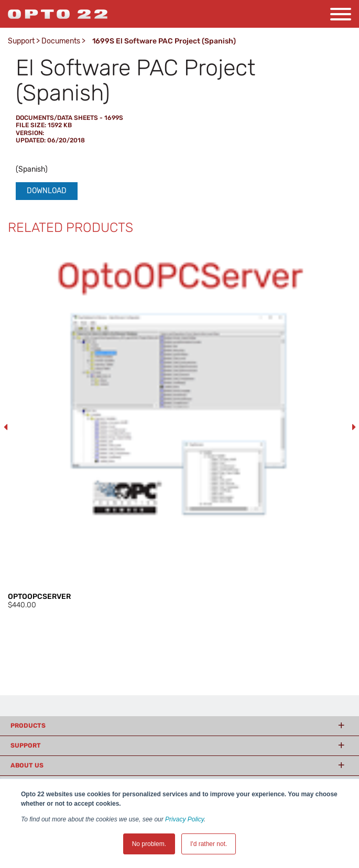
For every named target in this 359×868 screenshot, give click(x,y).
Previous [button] (5, 427)
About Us (27, 765)
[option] (179, 427)
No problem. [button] (149, 844)
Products (28, 726)
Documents (61, 41)
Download (47, 191)
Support (21, 41)
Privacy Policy (184, 819)
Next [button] (354, 427)
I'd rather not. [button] (209, 844)
